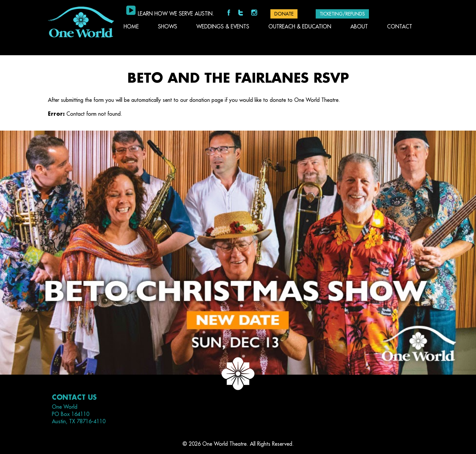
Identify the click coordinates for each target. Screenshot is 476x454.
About (359, 27)
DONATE (284, 14)
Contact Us (74, 398)
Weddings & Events (223, 27)
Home (131, 27)
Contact (400, 27)
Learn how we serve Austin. (176, 14)
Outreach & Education (300, 27)
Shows (168, 27)
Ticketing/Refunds (342, 14)
